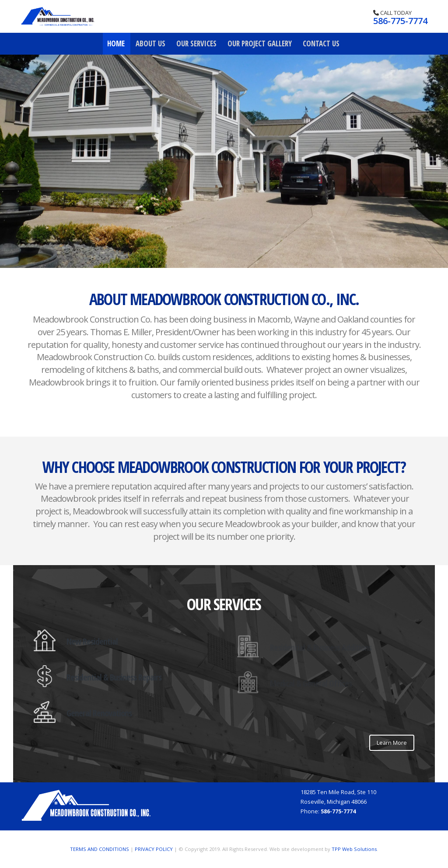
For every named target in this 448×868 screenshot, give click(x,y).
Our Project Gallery (260, 43)
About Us (150, 43)
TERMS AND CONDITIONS (100, 849)
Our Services (196, 43)
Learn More (392, 743)
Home (116, 43)
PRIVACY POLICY (154, 849)
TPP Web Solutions (354, 849)
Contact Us (321, 43)
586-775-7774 (400, 21)
